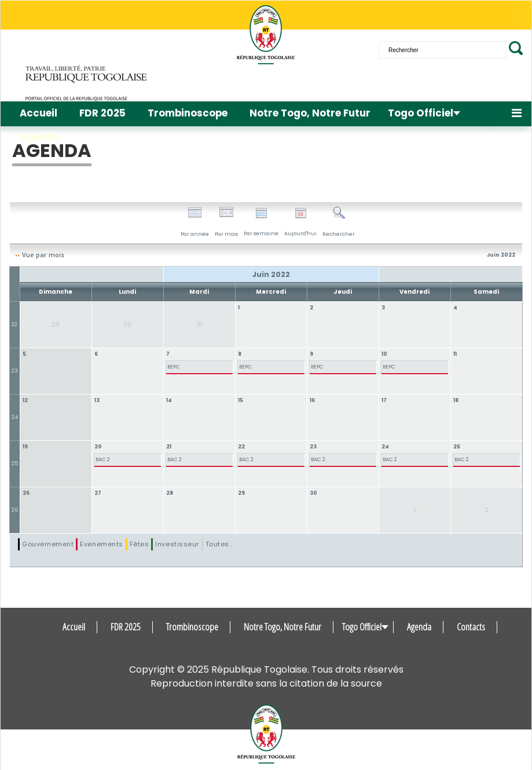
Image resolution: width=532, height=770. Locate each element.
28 (170, 493)
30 (313, 493)
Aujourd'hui (300, 222)
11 (455, 354)
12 (25, 400)
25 (15, 464)
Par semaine (261, 222)
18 (456, 400)
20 (98, 447)
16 (312, 400)
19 (25, 447)
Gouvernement (48, 544)
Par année (195, 222)
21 (169, 447)
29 (241, 493)
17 (384, 400)
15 (241, 400)
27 (98, 493)
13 (97, 400)
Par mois (226, 222)
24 (15, 417)
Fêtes (140, 544)
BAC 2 (103, 459)
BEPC (174, 367)
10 (384, 354)
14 (169, 400)
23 (15, 371)
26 (15, 510)
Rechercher (339, 222)
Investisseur (177, 544)
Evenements (101, 544)
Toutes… (219, 544)
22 (14, 324)
